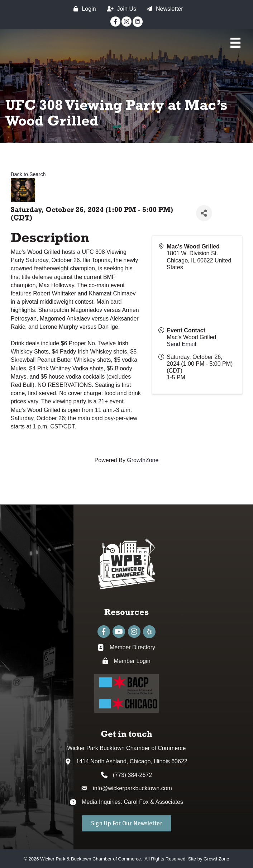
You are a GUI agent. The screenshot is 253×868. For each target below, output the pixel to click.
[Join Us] (120, 9)
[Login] (83, 9)
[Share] (204, 213)
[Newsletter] (163, 9)
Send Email (181, 344)
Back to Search (28, 174)
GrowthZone (143, 460)
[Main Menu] (235, 43)
